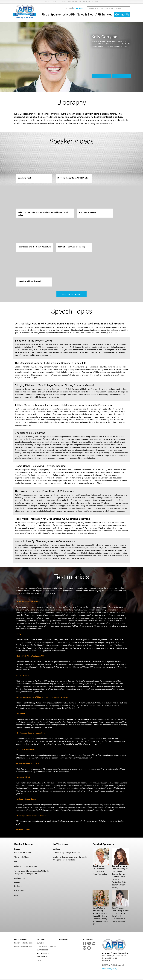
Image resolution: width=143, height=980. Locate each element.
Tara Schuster (118, 908)
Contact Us (122, 15)
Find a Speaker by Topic (23, 946)
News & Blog (85, 14)
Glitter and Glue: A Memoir (26, 867)
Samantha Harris (120, 866)
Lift (16, 862)
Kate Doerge (98, 866)
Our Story (40, 943)
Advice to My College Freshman (67, 853)
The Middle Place (21, 857)
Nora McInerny (99, 908)
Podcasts (18, 886)
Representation (43, 957)
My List (69, 8)
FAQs (39, 960)
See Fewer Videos (71, 294)
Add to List (101, 76)
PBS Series (19, 891)
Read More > (104, 124)
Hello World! (20, 878)
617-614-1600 (78, 8)
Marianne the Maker (23, 853)
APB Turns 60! (104, 14)
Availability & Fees (121, 76)
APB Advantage (43, 953)
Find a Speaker (51, 14)
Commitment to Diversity (46, 946)
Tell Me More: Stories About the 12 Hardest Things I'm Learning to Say (32, 872)
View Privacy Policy (110, 969)
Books (17, 895)
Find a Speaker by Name (24, 943)
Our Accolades (42, 950)
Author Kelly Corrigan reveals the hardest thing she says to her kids (71, 859)
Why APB (69, 14)
